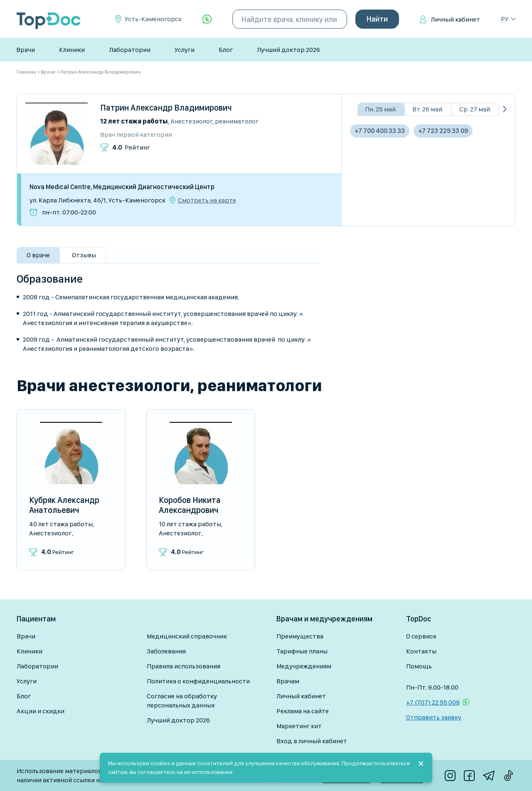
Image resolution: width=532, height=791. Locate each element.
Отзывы (84, 255)
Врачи (26, 50)
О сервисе (421, 636)
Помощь (419, 666)
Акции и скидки (41, 711)
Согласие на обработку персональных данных (182, 701)
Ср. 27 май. (475, 109)
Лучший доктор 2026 (288, 50)
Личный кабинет (455, 19)
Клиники (72, 50)
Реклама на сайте (303, 711)
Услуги (185, 50)
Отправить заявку (434, 717)
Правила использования (183, 666)
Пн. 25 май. (381, 109)
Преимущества (300, 636)
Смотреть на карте (207, 200)
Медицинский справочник (187, 636)
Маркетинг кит (299, 726)
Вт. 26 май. (428, 109)
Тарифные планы (302, 651)
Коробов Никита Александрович (190, 505)
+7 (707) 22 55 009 (433, 702)
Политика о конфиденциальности (198, 681)
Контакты (421, 651)
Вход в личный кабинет (312, 741)
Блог (226, 50)
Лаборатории (130, 50)
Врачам (288, 681)
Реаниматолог (237, 121)
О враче (38, 255)
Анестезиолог (191, 121)
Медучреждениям (304, 666)
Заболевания (166, 651)
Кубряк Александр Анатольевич (64, 505)
